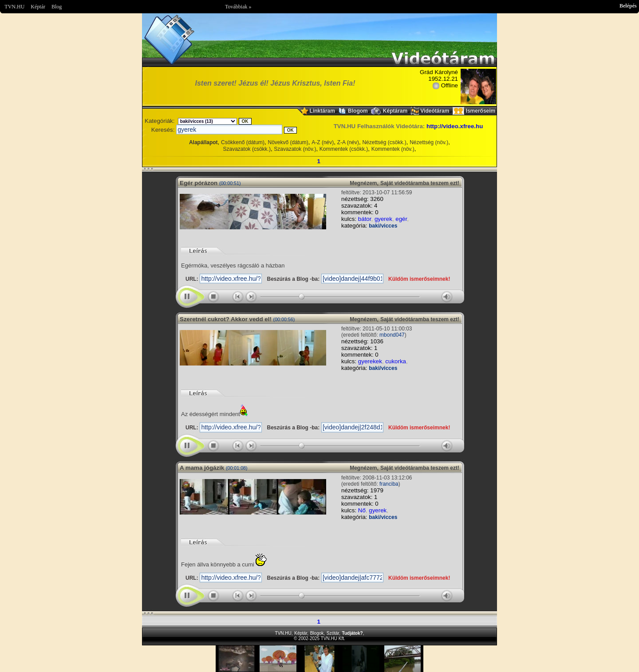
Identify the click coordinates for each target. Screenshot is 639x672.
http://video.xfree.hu (455, 126)
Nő (362, 510)
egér (401, 219)
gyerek (383, 219)
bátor (365, 219)
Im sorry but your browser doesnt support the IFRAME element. (319, 659)
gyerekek (370, 361)
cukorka (396, 361)
